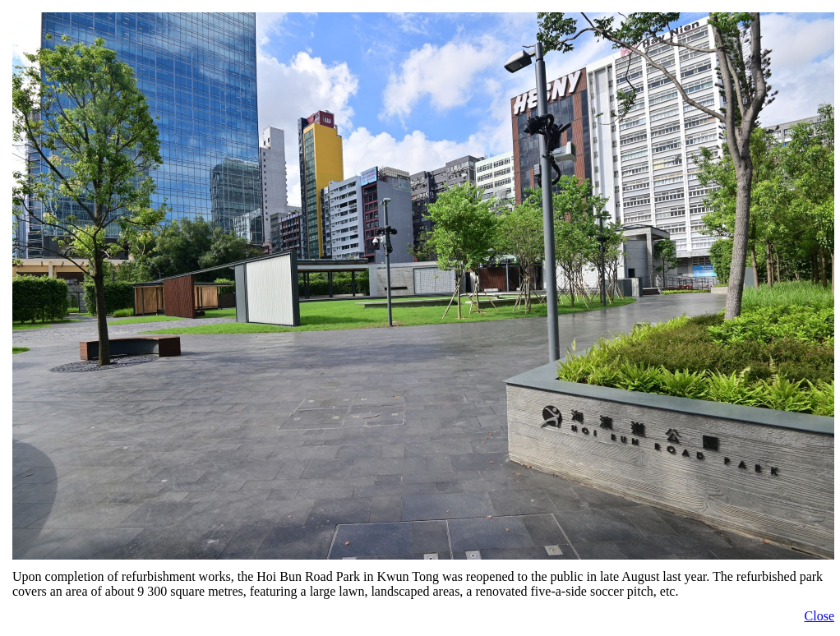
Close (819, 616)
